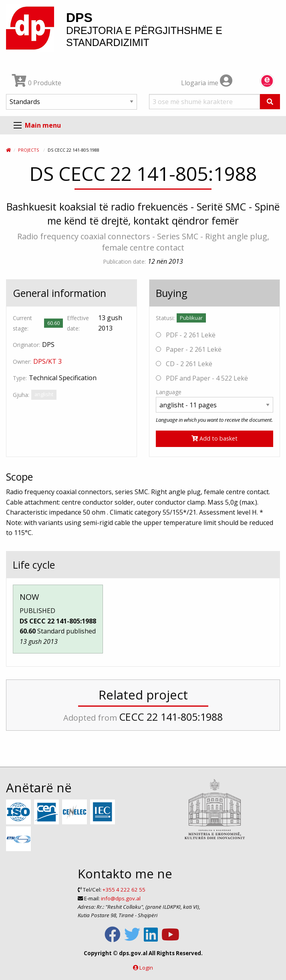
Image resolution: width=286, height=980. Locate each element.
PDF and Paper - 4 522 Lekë (202, 378)
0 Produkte (37, 83)
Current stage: (22, 323)
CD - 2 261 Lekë (184, 364)
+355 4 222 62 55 (124, 890)
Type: (20, 378)
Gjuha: (21, 395)
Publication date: (124, 262)
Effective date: (78, 323)
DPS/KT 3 (47, 361)
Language (169, 392)
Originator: (26, 345)
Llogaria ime (207, 83)
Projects (28, 150)
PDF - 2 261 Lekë (186, 335)
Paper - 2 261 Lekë (189, 349)
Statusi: (165, 318)
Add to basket (214, 438)
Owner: (22, 362)
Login (146, 968)
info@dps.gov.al (121, 898)
